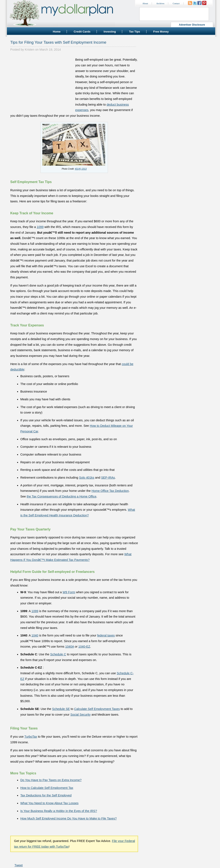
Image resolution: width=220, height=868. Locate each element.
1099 (40, 227)
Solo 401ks (87, 478)
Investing (110, 32)
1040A (70, 647)
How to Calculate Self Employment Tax (47, 788)
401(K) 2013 (81, 169)
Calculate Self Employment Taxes (97, 709)
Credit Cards (82, 32)
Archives (160, 3)
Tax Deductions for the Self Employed (46, 795)
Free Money (161, 32)
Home (57, 32)
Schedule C (58, 654)
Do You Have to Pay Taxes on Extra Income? (51, 780)
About (145, 3)
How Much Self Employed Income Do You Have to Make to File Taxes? (69, 818)
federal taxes (106, 635)
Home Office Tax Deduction (110, 491)
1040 (35, 635)
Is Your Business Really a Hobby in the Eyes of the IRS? (59, 811)
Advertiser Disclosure (192, 25)
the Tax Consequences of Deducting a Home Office (61, 496)
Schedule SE (61, 709)
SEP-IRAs (108, 478)
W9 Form (69, 592)
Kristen (30, 50)
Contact (176, 3)
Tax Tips (135, 32)
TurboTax (31, 737)
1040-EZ (84, 647)
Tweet (19, 865)
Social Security (81, 715)
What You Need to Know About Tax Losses (49, 803)
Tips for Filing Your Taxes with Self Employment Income (58, 42)
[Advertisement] (42, 83)
